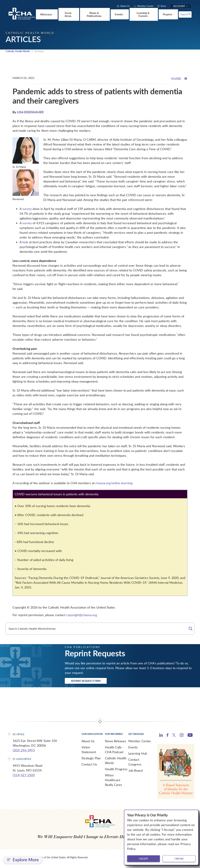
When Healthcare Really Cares (113, 782)
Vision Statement (89, 752)
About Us (88, 743)
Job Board (135, 773)
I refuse (179, 859)
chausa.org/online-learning (114, 484)
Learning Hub (138, 756)
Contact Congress (135, 764)
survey (27, 210)
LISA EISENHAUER (30, 113)
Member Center (140, 743)
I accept (143, 859)
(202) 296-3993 (24, 753)
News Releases (115, 743)
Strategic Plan (91, 760)
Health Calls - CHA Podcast (114, 752)
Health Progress (116, 771)
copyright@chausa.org (82, 616)
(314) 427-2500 (24, 777)
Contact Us (89, 767)
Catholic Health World (19, 52)
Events (133, 749)
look (25, 243)
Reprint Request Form (92, 683)
